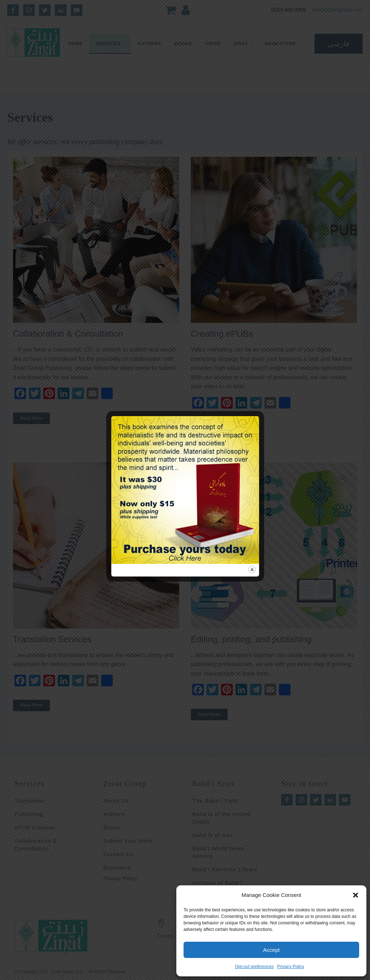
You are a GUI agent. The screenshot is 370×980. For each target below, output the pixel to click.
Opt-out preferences (254, 967)
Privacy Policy (291, 967)
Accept (271, 950)
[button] (356, 895)
